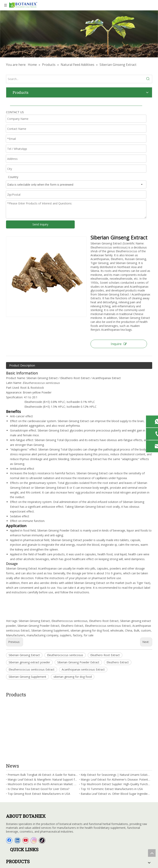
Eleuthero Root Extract (105, 655)
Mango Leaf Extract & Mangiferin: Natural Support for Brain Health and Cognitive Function (43, 720)
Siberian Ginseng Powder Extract (78, 662)
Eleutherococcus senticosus (65, 655)
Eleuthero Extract (118, 662)
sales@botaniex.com (26, 845)
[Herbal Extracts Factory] (79, 34)
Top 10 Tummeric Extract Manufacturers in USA (112, 730)
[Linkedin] (17, 781)
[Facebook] (9, 781)
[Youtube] (26, 781)
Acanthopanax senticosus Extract (83, 669)
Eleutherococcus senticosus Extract (32, 669)
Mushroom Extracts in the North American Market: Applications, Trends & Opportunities (43, 725)
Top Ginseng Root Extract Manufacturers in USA (39, 734)
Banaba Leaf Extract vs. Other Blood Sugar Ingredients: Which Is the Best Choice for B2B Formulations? (116, 734)
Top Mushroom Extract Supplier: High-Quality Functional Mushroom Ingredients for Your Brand (116, 725)
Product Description (22, 365)
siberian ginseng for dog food (73, 677)
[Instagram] (34, 781)
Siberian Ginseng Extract (24, 655)
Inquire (119, 344)
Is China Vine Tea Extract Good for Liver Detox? (38, 730)
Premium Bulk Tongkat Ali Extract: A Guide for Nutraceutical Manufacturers (43, 715)
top (152, 853)
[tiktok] (42, 781)
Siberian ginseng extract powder (29, 662)
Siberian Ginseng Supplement (27, 677)
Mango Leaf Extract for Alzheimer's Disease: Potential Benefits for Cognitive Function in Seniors (116, 720)
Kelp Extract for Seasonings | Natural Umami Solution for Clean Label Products (116, 715)
